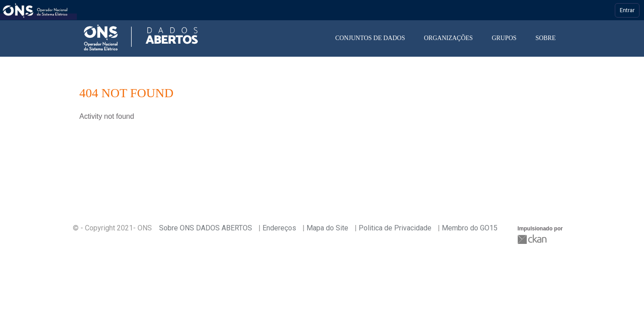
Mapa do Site (327, 228)
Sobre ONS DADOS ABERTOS (206, 228)
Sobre (545, 38)
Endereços (279, 228)
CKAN (533, 239)
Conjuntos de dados (370, 38)
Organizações (448, 38)
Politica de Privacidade (395, 228)
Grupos (504, 38)
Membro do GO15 (470, 228)
